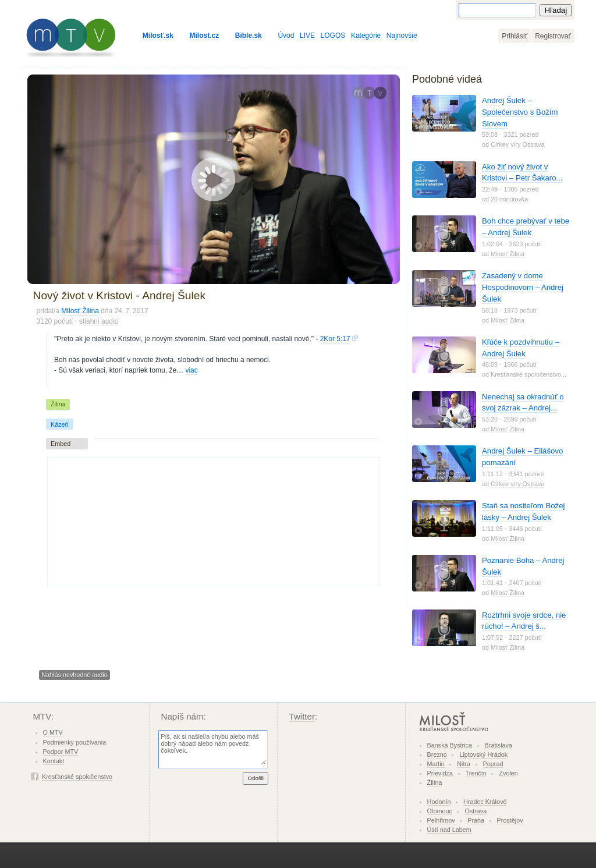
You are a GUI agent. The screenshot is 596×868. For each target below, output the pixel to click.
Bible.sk (249, 36)
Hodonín (439, 802)
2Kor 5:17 (335, 339)
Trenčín (476, 773)
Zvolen (508, 773)
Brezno (437, 754)
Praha (476, 820)
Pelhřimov (441, 820)
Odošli (256, 778)
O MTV (53, 732)
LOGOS (333, 36)
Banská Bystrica (450, 745)
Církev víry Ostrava (517, 144)
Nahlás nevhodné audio (74, 675)
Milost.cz (205, 36)
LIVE (307, 36)
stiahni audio (99, 321)
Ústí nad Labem (449, 830)
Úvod (286, 36)
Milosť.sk (158, 36)
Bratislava (499, 745)
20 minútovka (509, 199)
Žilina (58, 404)
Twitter (302, 716)
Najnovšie (402, 36)
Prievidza (440, 773)
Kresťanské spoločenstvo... (528, 374)
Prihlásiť (515, 36)
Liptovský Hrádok (483, 754)
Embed (61, 444)
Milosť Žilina (80, 311)
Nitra (464, 764)
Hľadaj (556, 10)
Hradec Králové (485, 802)
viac (191, 370)
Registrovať (553, 36)
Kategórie (366, 36)
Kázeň (60, 424)
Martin (436, 764)
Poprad (493, 764)
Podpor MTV (61, 752)
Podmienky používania (75, 742)
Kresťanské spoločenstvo (77, 777)
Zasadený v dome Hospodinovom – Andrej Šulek (523, 287)
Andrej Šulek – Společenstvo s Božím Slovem (520, 112)
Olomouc (440, 811)
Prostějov (510, 820)
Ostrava (476, 811)
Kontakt (54, 761)
